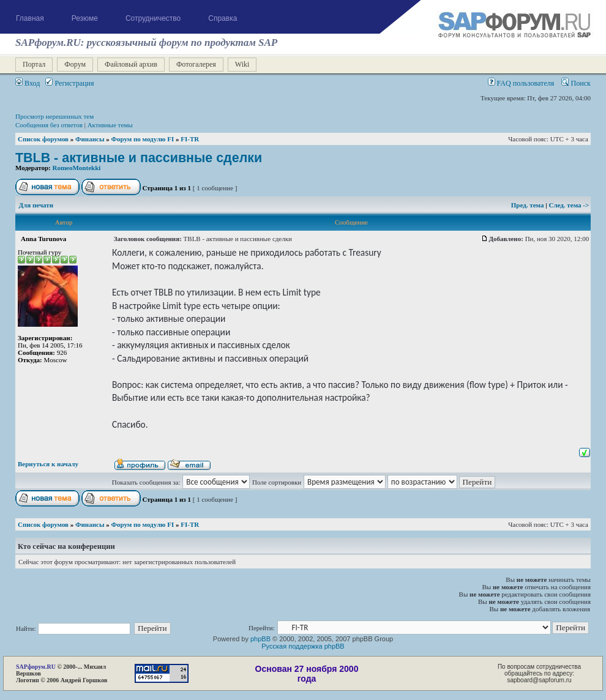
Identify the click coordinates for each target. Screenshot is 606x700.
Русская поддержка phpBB (303, 646)
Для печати (36, 205)
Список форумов (43, 139)
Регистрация (69, 83)
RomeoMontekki (77, 168)
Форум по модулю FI (142, 139)
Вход (28, 83)
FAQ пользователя (521, 83)
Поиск (576, 83)
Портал (34, 64)
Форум (75, 64)
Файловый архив (131, 64)
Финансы (90, 139)
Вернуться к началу (48, 464)
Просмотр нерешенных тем (54, 116)
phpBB (260, 639)
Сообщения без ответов (49, 125)
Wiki (242, 64)
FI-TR (190, 139)
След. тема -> (569, 205)
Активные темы (110, 125)
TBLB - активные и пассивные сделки (139, 158)
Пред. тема (528, 205)
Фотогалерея (196, 64)
